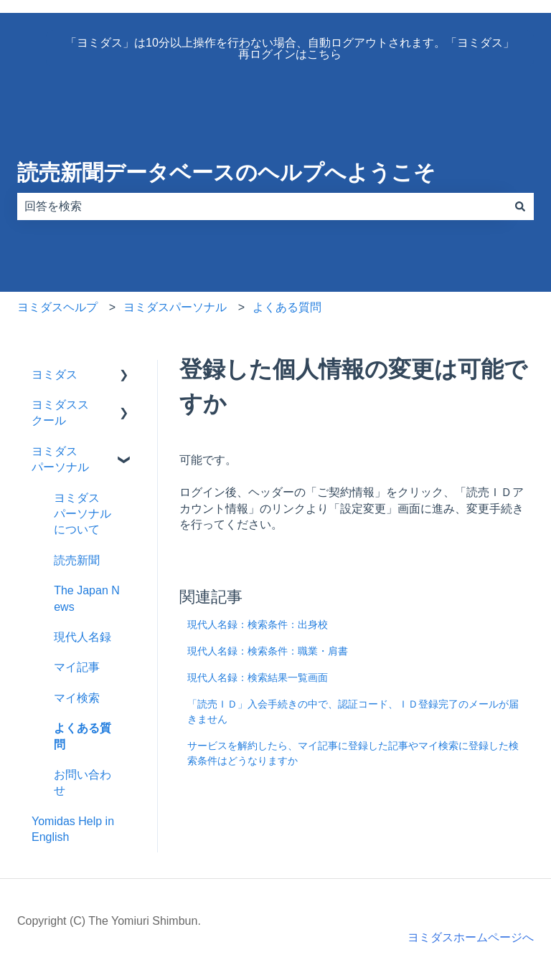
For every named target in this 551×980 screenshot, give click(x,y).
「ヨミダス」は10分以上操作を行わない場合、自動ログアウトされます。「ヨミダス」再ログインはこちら (290, 48)
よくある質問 (287, 307)
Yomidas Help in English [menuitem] (73, 829)
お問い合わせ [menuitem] (83, 782)
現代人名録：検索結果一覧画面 (258, 677)
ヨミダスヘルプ (57, 307)
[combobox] (262, 206)
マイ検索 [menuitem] (77, 698)
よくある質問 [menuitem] (83, 736)
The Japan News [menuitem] (87, 598)
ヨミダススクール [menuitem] (60, 413)
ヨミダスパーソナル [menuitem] (60, 459)
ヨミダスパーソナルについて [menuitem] (83, 514)
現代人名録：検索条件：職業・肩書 (268, 651)
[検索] (520, 206)
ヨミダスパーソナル (175, 307)
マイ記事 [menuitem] (77, 667)
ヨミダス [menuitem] (55, 375)
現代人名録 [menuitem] (83, 637)
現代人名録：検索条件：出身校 (258, 624)
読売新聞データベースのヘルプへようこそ (226, 172)
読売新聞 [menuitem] (77, 560)
